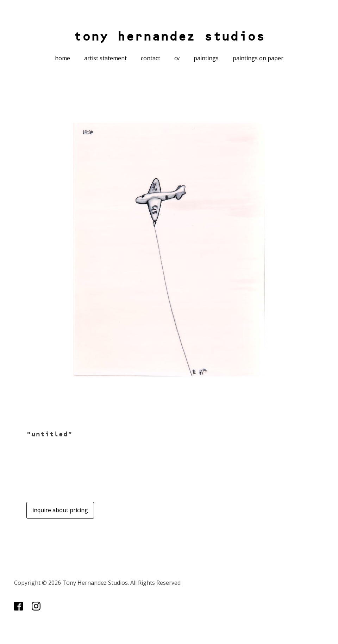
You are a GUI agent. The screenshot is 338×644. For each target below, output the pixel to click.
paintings (206, 58)
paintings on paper (258, 58)
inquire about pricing (60, 510)
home (62, 58)
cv (177, 58)
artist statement (105, 58)
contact (151, 58)
